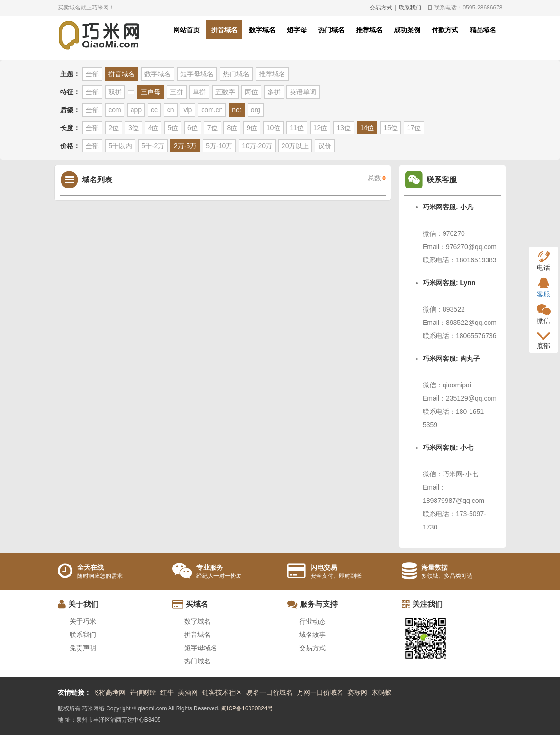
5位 (173, 128)
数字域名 (262, 30)
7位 (213, 128)
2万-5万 (185, 146)
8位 (232, 128)
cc (154, 110)
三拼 (177, 92)
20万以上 (295, 146)
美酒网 (188, 692)
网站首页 (187, 30)
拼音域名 (224, 30)
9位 (252, 128)
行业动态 (312, 621)
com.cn (212, 110)
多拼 (274, 92)
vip (187, 110)
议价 (325, 146)
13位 (344, 128)
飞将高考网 (109, 692)
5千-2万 (153, 146)
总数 (377, 178)
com (115, 110)
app (136, 110)
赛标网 (357, 692)
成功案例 (407, 30)
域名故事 (312, 635)
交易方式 (381, 8)
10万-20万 (257, 146)
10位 (274, 128)
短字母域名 (197, 74)
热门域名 (331, 30)
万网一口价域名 (320, 692)
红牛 (167, 692)
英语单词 (303, 92)
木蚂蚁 (382, 692)
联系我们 (410, 8)
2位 (114, 128)
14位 (367, 128)
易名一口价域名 (269, 692)
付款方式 (445, 30)
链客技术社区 (222, 692)
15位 (391, 128)
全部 (92, 74)
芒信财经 (143, 692)
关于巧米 (83, 621)
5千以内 (120, 146)
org (256, 110)
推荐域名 (369, 30)
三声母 (151, 92)
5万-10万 (219, 146)
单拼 (199, 92)
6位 (193, 128)
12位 (320, 128)
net (236, 110)
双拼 (115, 92)
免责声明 (83, 648)
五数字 (225, 92)
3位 (133, 128)
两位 (251, 92)
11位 (297, 128)
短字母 (297, 30)
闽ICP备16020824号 (247, 708)
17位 (414, 128)
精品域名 (483, 30)
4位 (153, 128)
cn (171, 110)
